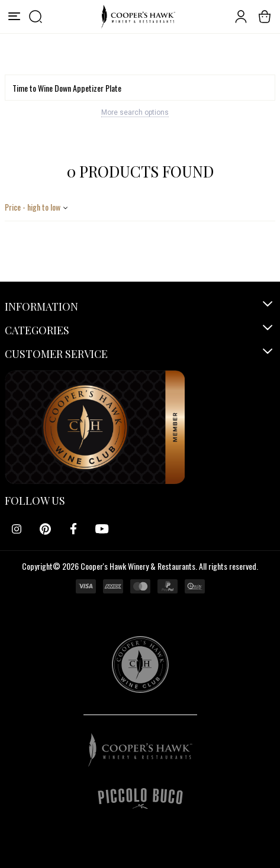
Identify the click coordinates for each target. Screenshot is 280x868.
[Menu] (14, 17)
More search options (135, 112)
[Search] (140, 88)
